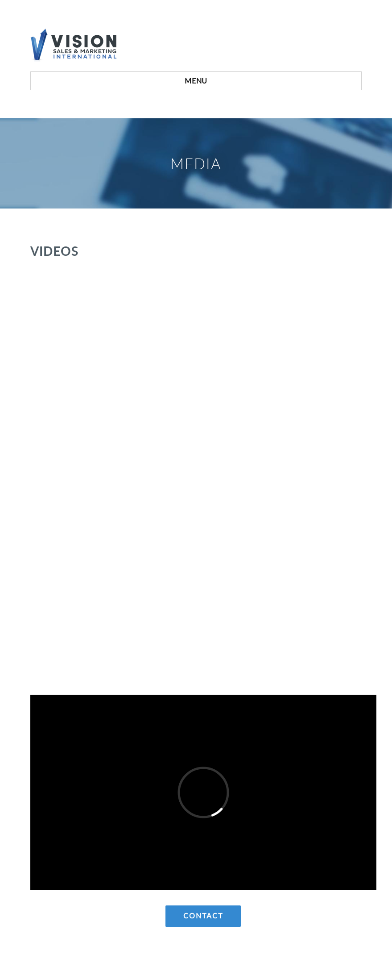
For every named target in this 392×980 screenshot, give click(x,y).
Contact (203, 916)
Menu (196, 81)
